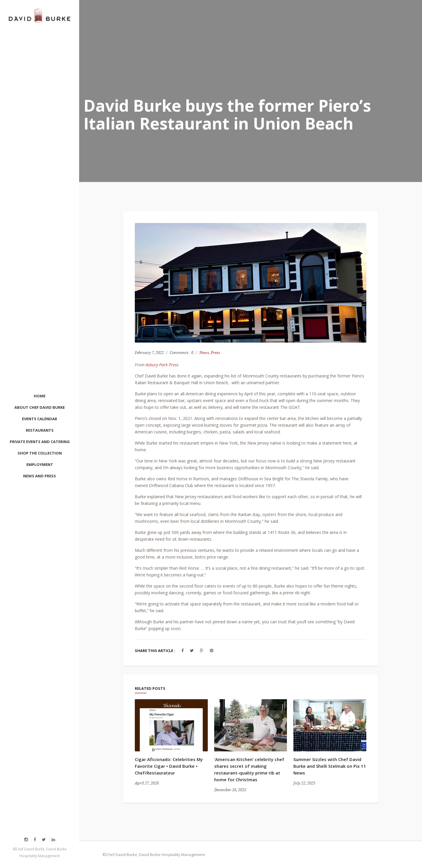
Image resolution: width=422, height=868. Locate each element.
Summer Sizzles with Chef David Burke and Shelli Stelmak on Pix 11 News (330, 766)
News (204, 353)
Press (215, 353)
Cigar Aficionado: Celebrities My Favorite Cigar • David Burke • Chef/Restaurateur (169, 766)
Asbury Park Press (162, 365)
